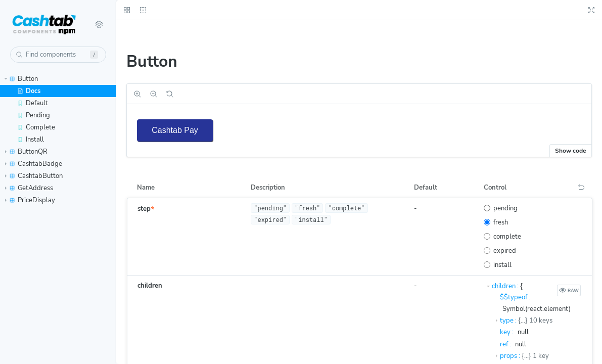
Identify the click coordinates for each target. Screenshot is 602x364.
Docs (29, 91)
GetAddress (29, 188)
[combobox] (58, 55)
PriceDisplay (30, 200)
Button (21, 79)
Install (31, 140)
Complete (36, 127)
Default (33, 103)
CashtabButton (34, 176)
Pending (34, 115)
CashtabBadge (34, 164)
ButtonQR (26, 152)
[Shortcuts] (99, 24)
